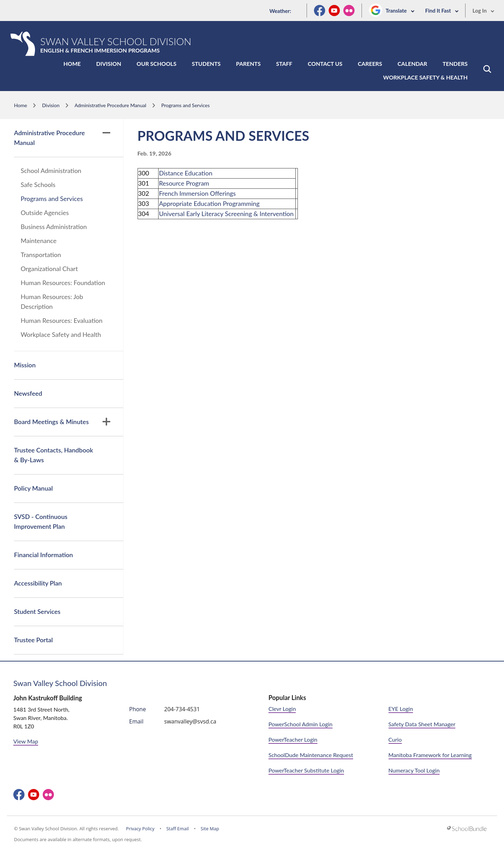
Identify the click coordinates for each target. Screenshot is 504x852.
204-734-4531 (182, 709)
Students (206, 64)
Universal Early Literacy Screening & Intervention (226, 214)
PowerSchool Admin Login (300, 724)
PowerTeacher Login (293, 739)
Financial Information (43, 555)
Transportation (41, 255)
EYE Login (401, 709)
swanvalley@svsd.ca (190, 721)
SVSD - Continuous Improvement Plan (41, 521)
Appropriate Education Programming (209, 203)
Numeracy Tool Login (414, 770)
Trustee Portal (33, 640)
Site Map (210, 829)
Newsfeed (28, 393)
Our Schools (156, 64)
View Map (26, 741)
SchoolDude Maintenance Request (311, 755)
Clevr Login (282, 709)
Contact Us (325, 64)
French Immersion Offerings (197, 193)
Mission (25, 365)
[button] (487, 69)
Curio (395, 739)
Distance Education (186, 173)
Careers (370, 64)
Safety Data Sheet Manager (422, 724)
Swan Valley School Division (60, 683)
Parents (248, 64)
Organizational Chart (49, 269)
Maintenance (39, 241)
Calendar (412, 64)
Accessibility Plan (38, 583)
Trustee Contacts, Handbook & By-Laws (54, 455)
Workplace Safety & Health (425, 77)
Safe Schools (38, 185)
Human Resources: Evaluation (62, 320)
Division (109, 64)
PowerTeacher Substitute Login (306, 770)
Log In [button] (484, 11)
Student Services (37, 611)
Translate (400, 11)
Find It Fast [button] (442, 11)
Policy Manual (33, 488)
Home (72, 64)
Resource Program (184, 183)
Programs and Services (52, 199)
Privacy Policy (140, 829)
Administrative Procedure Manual (62, 138)
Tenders (455, 64)
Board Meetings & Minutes (62, 422)
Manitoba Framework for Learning (430, 755)
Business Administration (54, 227)
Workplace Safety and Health (61, 334)
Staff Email (177, 829)
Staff (284, 64)
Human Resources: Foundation (63, 283)
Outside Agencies (45, 213)
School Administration (51, 171)
